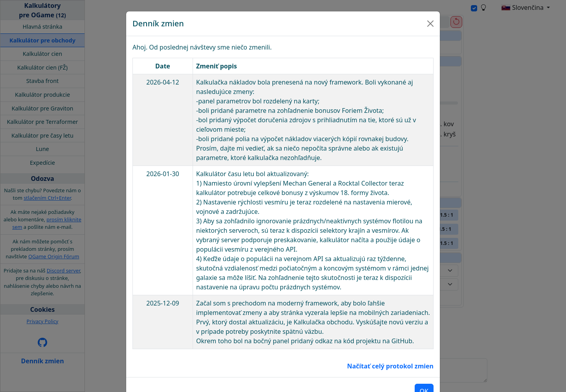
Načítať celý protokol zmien (390, 342)
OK (424, 367)
